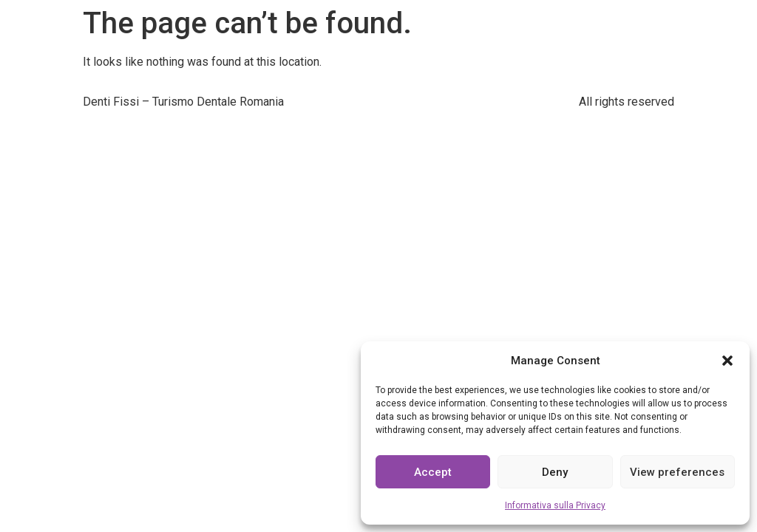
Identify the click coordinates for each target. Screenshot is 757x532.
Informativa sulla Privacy (555, 505)
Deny (555, 472)
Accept (433, 472)
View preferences (677, 472)
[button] (727, 361)
